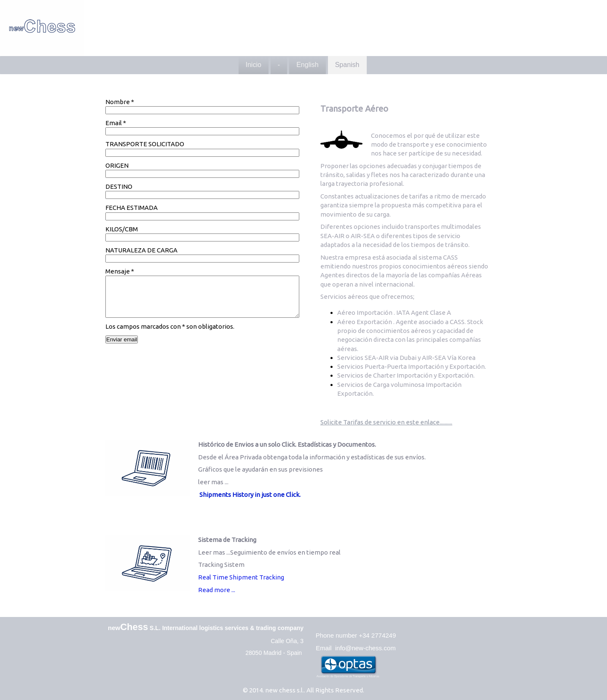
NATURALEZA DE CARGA (141, 250)
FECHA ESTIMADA (132, 208)
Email (116, 123)
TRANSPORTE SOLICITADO (145, 144)
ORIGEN (117, 165)
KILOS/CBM (122, 229)
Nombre (120, 102)
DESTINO (119, 186)
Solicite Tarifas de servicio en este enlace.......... (386, 422)
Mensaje (120, 271)
